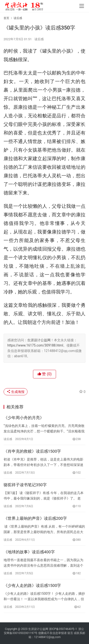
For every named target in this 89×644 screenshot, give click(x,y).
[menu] (82, 6)
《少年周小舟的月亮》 (24, 418)
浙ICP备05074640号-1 (63, 629)
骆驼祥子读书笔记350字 (25, 485)
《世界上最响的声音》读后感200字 (35, 518)
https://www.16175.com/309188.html (35, 345)
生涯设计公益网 (39, 340)
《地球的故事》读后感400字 (29, 552)
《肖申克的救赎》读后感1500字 (32, 451)
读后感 (39, 39)
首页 (6, 18)
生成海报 (16, 392)
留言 (70, 633)
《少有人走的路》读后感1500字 (32, 585)
